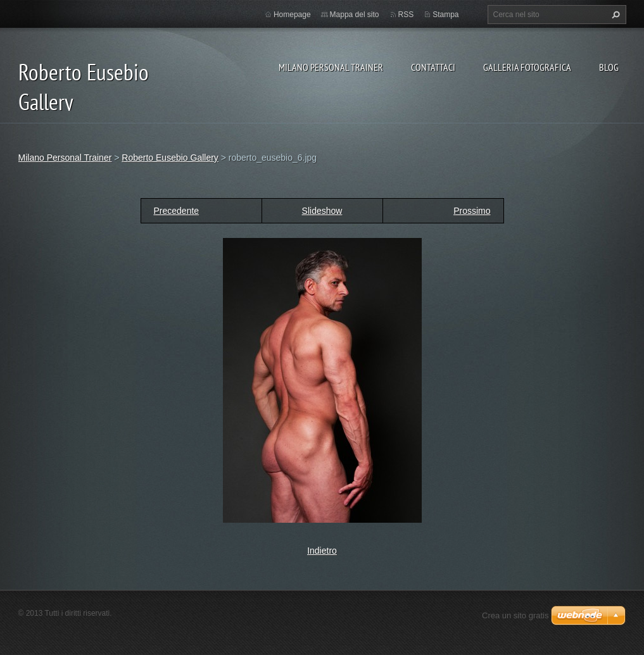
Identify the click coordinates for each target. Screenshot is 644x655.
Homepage (292, 15)
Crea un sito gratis (515, 615)
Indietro (322, 551)
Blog (609, 67)
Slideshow (322, 211)
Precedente (177, 211)
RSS (406, 15)
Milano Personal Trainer (331, 67)
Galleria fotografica (527, 67)
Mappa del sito (355, 15)
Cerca (614, 15)
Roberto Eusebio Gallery (170, 158)
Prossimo (472, 211)
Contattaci (433, 67)
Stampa (445, 15)
